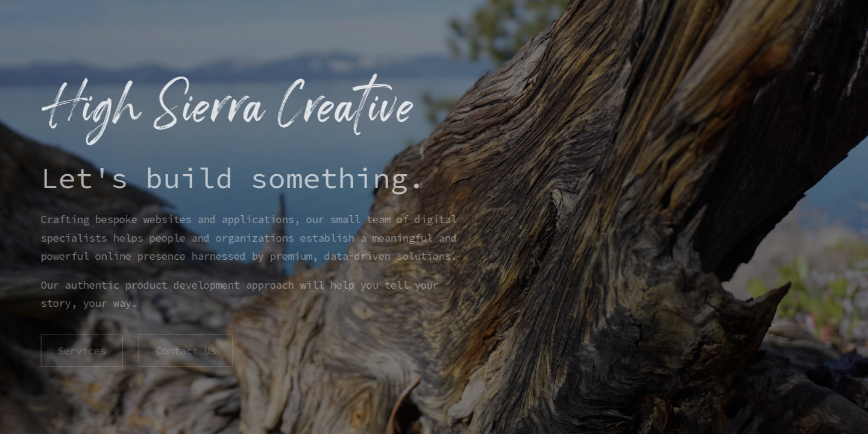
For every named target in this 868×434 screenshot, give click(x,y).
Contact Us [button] (185, 351)
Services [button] (81, 351)
